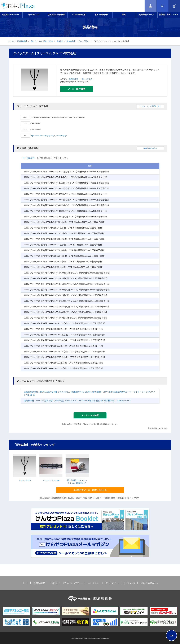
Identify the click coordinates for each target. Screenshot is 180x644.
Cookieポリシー (94, 583)
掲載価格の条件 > (150, 148)
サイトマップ (129, 583)
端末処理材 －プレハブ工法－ (78, 41)
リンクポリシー (112, 583)
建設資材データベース (11, 15)
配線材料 (60, 41)
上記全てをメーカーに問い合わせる (90, 490)
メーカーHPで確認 (77, 89)
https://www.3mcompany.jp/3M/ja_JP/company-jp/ (49, 136)
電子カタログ (34, 15)
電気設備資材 (22, 41)
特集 (124, 15)
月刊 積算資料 (29, 158)
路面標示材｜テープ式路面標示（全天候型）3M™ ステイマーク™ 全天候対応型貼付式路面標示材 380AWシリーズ (77, 401)
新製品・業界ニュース (169, 15)
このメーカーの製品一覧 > (150, 106)
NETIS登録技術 (79, 15)
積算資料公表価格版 (56, 15)
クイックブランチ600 (51, 480)
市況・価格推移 (101, 15)
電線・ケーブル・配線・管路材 (42, 41)
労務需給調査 (39, 583)
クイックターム (25, 480)
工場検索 (54, 583)
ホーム (11, 41)
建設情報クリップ (146, 15)
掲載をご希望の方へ (149, 583)
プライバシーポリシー (72, 583)
